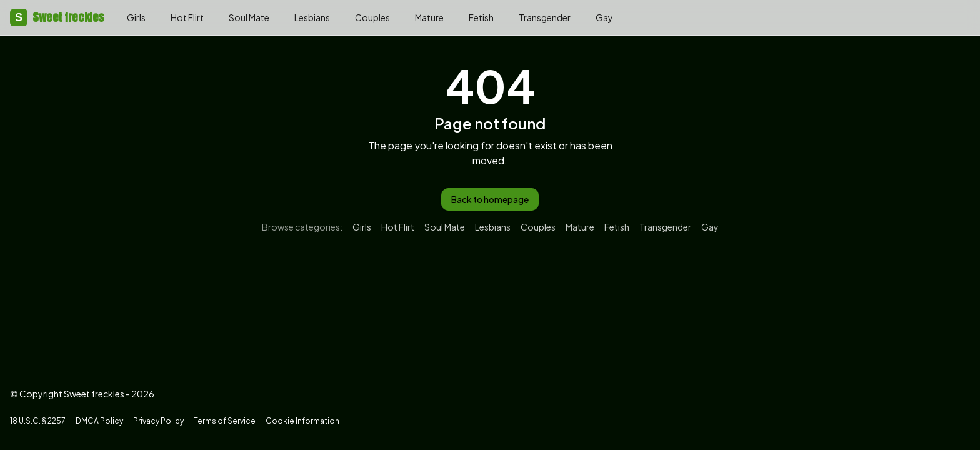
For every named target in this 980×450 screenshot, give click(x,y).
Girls (136, 17)
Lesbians (312, 17)
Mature (429, 17)
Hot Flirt (187, 17)
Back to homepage (490, 199)
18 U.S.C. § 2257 (38, 421)
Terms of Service (225, 421)
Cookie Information (302, 421)
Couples (372, 17)
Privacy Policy (158, 421)
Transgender (545, 17)
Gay (604, 17)
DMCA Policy (99, 421)
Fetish (481, 17)
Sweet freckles (57, 17)
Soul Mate (249, 17)
